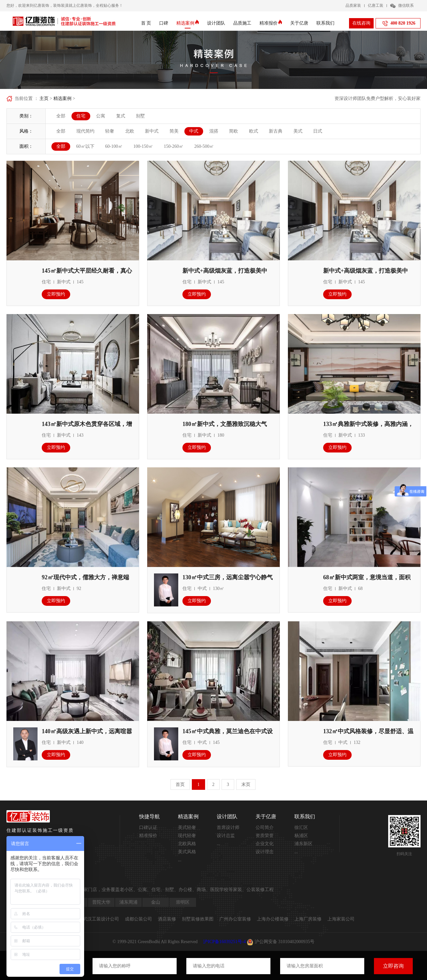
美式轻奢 (187, 828)
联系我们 (325, 23)
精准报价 (271, 23)
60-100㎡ (114, 146)
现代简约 (85, 131)
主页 (44, 98)
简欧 (234, 131)
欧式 (254, 131)
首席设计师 (228, 828)
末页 (246, 784)
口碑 (164, 23)
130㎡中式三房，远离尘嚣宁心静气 (228, 577)
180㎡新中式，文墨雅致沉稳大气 (225, 424)
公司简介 (265, 828)
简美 (174, 131)
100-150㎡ (143, 146)
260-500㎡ (204, 146)
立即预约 (56, 294)
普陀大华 (101, 902)
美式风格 (187, 852)
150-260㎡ (174, 146)
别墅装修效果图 (198, 919)
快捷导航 (149, 817)
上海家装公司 (341, 919)
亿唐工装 (376, 5)
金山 (156, 902)
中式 (194, 131)
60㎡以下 (85, 146)
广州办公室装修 (235, 919)
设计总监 (226, 836)
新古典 (276, 131)
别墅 (140, 116)
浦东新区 (303, 844)
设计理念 (265, 852)
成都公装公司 (138, 919)
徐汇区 (301, 828)
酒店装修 (167, 919)
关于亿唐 (299, 23)
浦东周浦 (128, 902)
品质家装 (353, 5)
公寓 (101, 116)
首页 (180, 784)
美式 (298, 131)
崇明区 (183, 902)
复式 (121, 116)
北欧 (130, 131)
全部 (61, 116)
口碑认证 (148, 828)
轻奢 (110, 131)
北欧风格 (187, 844)
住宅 (81, 116)
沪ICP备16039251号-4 (224, 942)
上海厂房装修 (308, 919)
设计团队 (216, 23)
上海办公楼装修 (273, 919)
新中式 (152, 131)
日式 (318, 131)
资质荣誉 (265, 836)
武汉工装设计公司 (101, 919)
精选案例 (188, 23)
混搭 (214, 131)
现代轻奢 (187, 836)
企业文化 (265, 844)
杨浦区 (301, 836)
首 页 (146, 23)
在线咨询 (361, 23)
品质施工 (242, 23)
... (180, 860)
